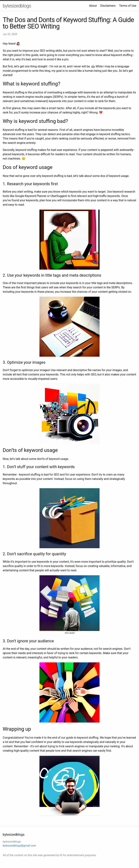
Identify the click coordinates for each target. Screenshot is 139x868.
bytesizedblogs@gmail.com (19, 846)
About (93, 6)
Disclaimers (108, 6)
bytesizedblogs (17, 6)
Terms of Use (128, 6)
